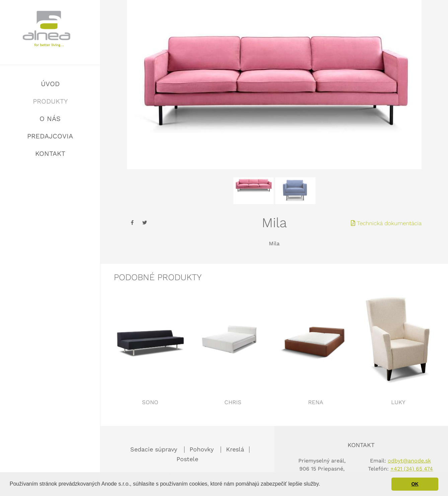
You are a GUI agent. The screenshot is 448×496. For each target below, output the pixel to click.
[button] (322, 485)
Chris (233, 402)
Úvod (50, 84)
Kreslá (235, 449)
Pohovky (203, 449)
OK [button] (415, 484)
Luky (398, 402)
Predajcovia (50, 136)
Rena (316, 402)
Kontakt (50, 153)
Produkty (50, 101)
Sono (150, 402)
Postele (187, 459)
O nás (50, 119)
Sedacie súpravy (155, 449)
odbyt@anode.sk (409, 461)
